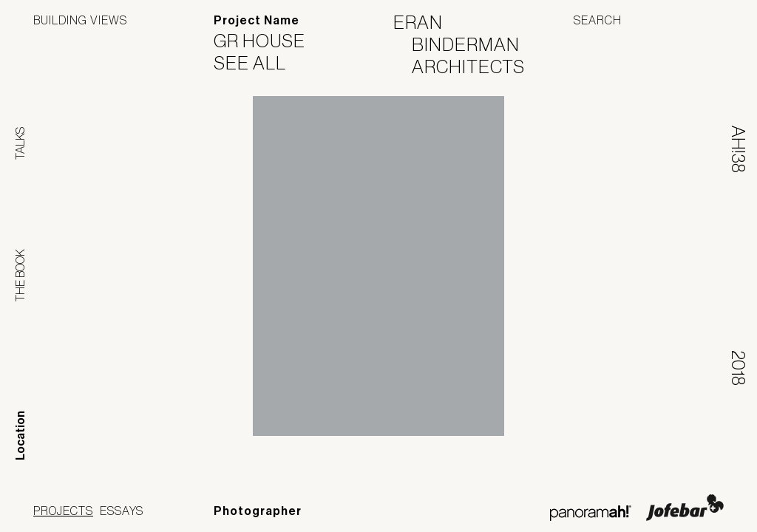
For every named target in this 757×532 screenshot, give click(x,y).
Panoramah (590, 513)
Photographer (258, 511)
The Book (20, 275)
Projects (63, 511)
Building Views (80, 20)
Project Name (257, 20)
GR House (269, 41)
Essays (122, 511)
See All (259, 63)
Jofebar (685, 508)
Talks (20, 143)
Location (20, 436)
